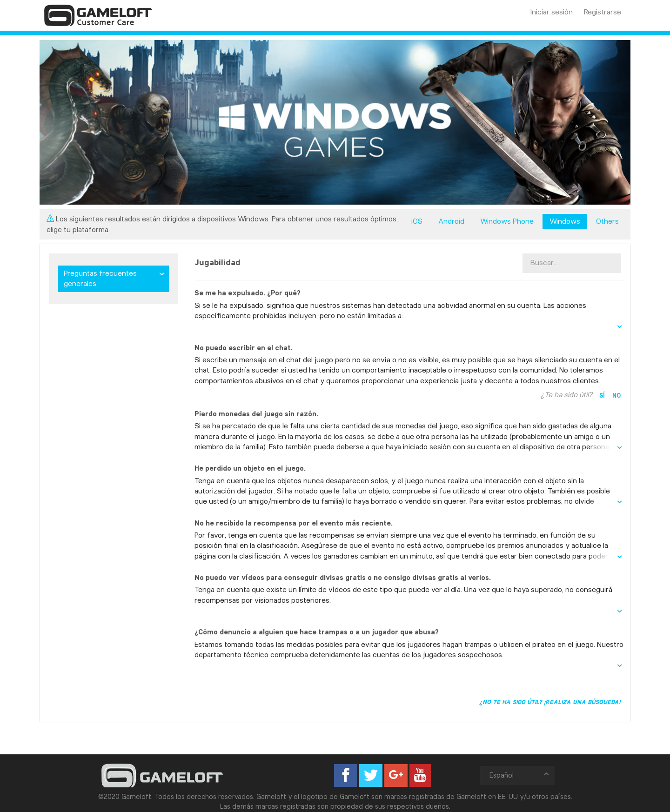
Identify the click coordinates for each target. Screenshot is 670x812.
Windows (565, 221)
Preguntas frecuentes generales (100, 278)
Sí (602, 395)
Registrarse (603, 12)
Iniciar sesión (552, 12)
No (616, 395)
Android (451, 221)
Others (607, 221)
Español (520, 775)
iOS (417, 221)
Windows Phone (507, 221)
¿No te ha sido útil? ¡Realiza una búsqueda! (550, 702)
